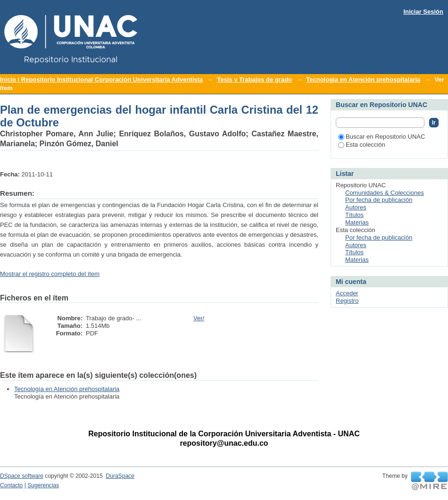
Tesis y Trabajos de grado (254, 79)
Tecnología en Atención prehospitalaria (363, 79)
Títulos (354, 215)
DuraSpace (120, 476)
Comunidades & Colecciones (385, 193)
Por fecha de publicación (379, 200)
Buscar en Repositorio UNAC (382, 137)
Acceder (347, 293)
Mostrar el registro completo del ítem (50, 274)
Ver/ (199, 318)
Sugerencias (43, 485)
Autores (356, 207)
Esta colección (362, 145)
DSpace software (22, 476)
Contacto (11, 485)
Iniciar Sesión (423, 12)
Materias (357, 222)
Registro (347, 301)
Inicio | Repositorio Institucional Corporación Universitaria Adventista (101, 79)
